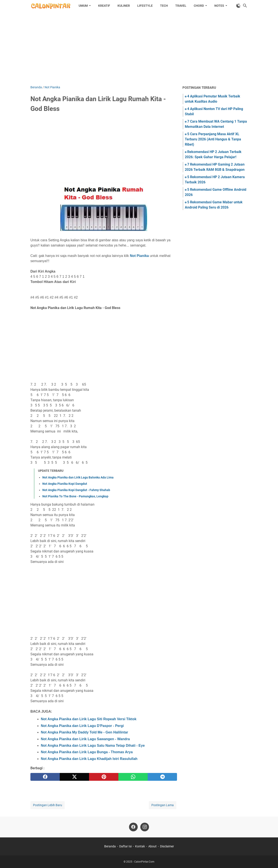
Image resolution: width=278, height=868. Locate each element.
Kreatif (104, 6)
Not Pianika (139, 256)
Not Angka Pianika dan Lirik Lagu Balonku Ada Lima (78, 477)
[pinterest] (104, 777)
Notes (219, 6)
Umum (83, 6)
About (152, 846)
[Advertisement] (139, 48)
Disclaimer (167, 846)
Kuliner (124, 6)
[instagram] (145, 827)
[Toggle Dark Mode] (238, 6)
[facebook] (45, 777)
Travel (181, 6)
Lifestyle (145, 6)
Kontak (140, 846)
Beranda (110, 846)
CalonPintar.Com (144, 862)
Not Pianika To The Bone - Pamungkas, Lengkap (75, 496)
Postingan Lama (163, 805)
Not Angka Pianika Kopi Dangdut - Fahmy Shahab (76, 490)
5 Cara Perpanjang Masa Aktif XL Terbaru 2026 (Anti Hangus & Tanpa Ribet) (213, 139)
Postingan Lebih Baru (48, 805)
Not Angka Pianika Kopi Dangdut (65, 484)
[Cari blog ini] (245, 6)
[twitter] (74, 777)
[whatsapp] (133, 777)
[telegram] (162, 777)
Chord (199, 6)
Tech (164, 6)
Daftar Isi (125, 846)
